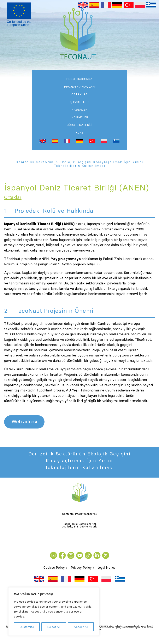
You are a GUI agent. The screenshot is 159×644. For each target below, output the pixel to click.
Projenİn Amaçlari (79, 87)
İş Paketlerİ (79, 102)
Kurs (79, 132)
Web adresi (24, 422)
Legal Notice (107, 568)
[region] (54, 611)
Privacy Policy (81, 568)
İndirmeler (79, 117)
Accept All (81, 627)
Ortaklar (79, 94)
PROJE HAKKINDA (79, 79)
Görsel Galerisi (79, 125)
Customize (27, 627)
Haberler (79, 110)
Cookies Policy (54, 568)
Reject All (54, 627)
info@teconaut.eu (86, 514)
